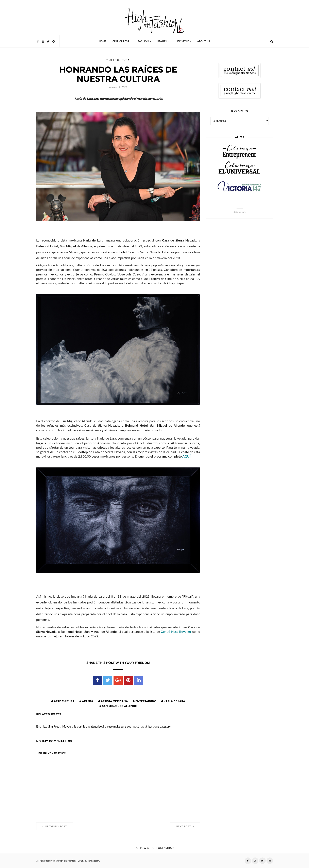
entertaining (145, 701)
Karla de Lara (174, 701)
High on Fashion (67, 861)
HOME (103, 41)
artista (87, 701)
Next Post (185, 826)
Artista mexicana (114, 701)
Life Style (182, 41)
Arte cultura (119, 60)
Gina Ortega (121, 41)
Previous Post (55, 826)
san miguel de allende (119, 706)
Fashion (143, 41)
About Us (204, 41)
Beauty (162, 41)
